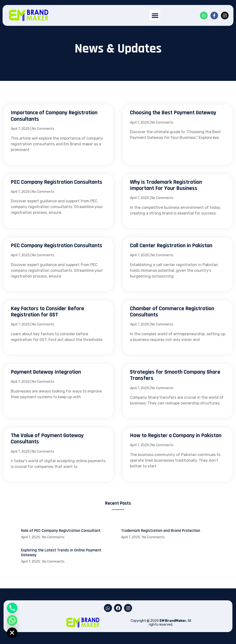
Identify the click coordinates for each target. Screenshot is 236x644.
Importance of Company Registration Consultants (54, 116)
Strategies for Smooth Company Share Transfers (175, 375)
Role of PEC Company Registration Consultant (61, 531)
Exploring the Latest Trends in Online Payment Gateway (61, 552)
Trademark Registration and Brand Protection (161, 531)
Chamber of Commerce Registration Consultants (172, 312)
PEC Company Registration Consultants (56, 182)
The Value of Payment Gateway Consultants (47, 439)
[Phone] (12, 608)
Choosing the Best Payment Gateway (173, 113)
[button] (155, 15)
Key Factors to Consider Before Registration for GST (47, 312)
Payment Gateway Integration (46, 372)
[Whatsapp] (12, 620)
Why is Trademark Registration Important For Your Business (166, 185)
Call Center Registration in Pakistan (171, 246)
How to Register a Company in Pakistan (176, 435)
